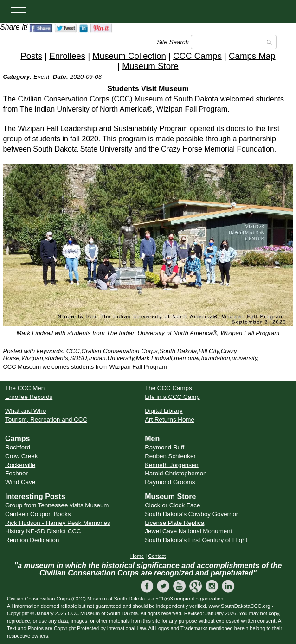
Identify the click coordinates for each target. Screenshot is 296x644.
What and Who (26, 411)
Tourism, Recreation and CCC (46, 420)
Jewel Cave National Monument (188, 531)
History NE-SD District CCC (43, 531)
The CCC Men (25, 388)
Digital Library (164, 411)
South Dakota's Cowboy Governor (191, 514)
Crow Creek (21, 456)
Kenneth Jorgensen (172, 465)
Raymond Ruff (164, 447)
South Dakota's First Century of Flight (196, 540)
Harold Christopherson (176, 473)
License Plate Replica (174, 523)
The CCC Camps (168, 388)
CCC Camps (197, 56)
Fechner (16, 473)
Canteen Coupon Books (38, 514)
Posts (31, 56)
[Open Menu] (19, 9)
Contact (157, 556)
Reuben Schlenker (170, 456)
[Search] (234, 42)
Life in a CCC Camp (172, 397)
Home (137, 556)
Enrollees (67, 56)
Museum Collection (129, 56)
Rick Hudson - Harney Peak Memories (58, 523)
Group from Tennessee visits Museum (57, 505)
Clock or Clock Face (172, 505)
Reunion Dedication (32, 540)
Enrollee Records (29, 397)
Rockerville (20, 465)
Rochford (18, 447)
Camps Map (252, 56)
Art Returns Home (170, 420)
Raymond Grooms (170, 482)
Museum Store (150, 66)
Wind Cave (20, 482)
